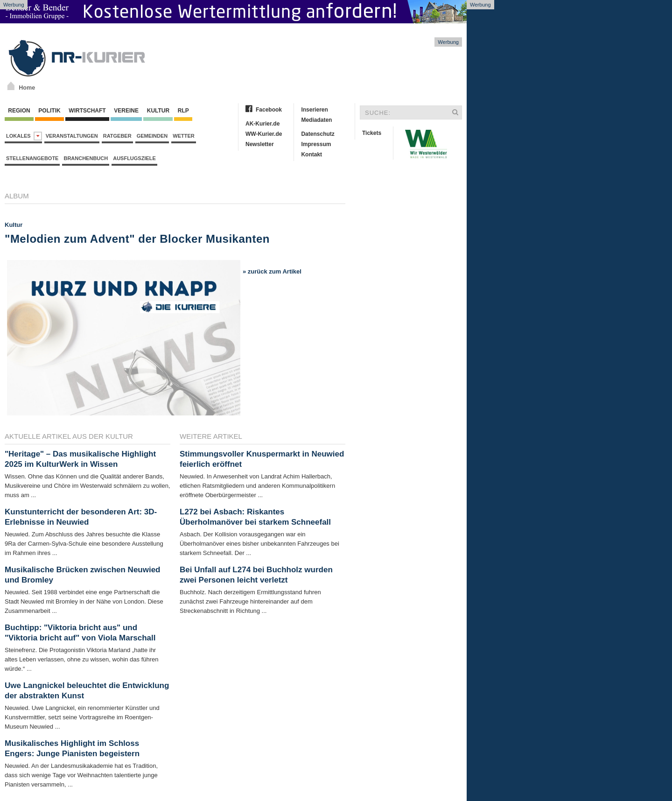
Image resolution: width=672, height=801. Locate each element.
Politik (49, 111)
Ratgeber (117, 136)
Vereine (126, 111)
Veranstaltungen (72, 136)
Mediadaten (316, 120)
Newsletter (260, 144)
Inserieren (314, 110)
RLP (183, 111)
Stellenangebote (32, 158)
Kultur (158, 111)
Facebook (269, 110)
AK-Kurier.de (262, 124)
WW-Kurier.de (264, 134)
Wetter (183, 136)
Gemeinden (152, 136)
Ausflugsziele (134, 158)
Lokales (24, 136)
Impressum (316, 144)
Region (19, 111)
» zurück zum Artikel (272, 271)
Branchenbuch (86, 158)
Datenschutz (318, 134)
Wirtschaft (87, 111)
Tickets (372, 133)
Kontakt (311, 155)
